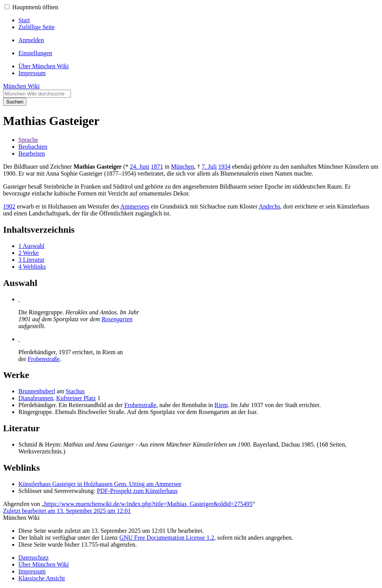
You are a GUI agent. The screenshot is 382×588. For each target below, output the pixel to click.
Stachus (75, 391)
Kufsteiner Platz (76, 398)
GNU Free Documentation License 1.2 (166, 538)
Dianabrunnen (36, 398)
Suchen (15, 102)
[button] (7, 7)
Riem (221, 405)
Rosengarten (117, 319)
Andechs (269, 206)
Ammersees (135, 206)
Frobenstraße (44, 359)
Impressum (32, 571)
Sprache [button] (28, 140)
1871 (157, 167)
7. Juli (209, 167)
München (182, 167)
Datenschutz (34, 558)
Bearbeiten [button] (32, 154)
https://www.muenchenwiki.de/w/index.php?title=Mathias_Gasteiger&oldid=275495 (149, 504)
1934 (225, 167)
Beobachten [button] (33, 147)
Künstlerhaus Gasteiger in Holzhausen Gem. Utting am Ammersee (100, 484)
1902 (9, 206)
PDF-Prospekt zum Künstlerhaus (137, 491)
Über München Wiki (43, 564)
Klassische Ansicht (42, 578)
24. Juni (140, 167)
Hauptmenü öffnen (35, 7)
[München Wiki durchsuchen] (37, 94)
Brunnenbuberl (37, 391)
